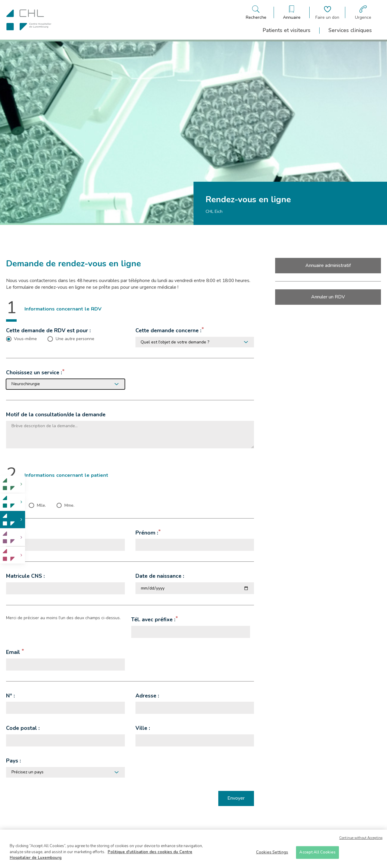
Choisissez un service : (34, 372)
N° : (10, 696)
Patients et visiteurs (287, 30)
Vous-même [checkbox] (25, 339)
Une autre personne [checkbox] (75, 339)
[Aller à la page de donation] (327, 13)
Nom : (13, 533)
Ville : (143, 728)
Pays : (13, 761)
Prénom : (147, 533)
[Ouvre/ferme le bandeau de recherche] (256, 13)
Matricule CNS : (25, 576)
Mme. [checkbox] (69, 506)
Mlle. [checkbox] (41, 506)
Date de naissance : (160, 576)
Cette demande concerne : (168, 330)
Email (14, 652)
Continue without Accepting (361, 838)
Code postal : (23, 728)
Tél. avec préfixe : (153, 619)
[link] (13, 484)
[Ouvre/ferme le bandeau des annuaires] (292, 13)
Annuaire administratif (328, 265)
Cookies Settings (272, 852)
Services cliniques (350, 30)
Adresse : (147, 696)
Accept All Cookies (317, 852)
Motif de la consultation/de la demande (56, 414)
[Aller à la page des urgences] (363, 13)
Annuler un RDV (328, 297)
